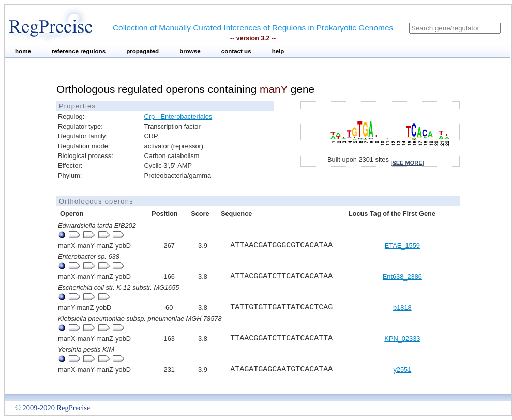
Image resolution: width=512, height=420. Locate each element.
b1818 (402, 308)
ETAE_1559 (402, 246)
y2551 (402, 370)
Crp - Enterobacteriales (178, 116)
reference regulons (79, 51)
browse (190, 51)
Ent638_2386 (402, 277)
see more (407, 163)
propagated (142, 51)
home (23, 51)
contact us (236, 51)
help (278, 51)
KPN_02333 (402, 339)
